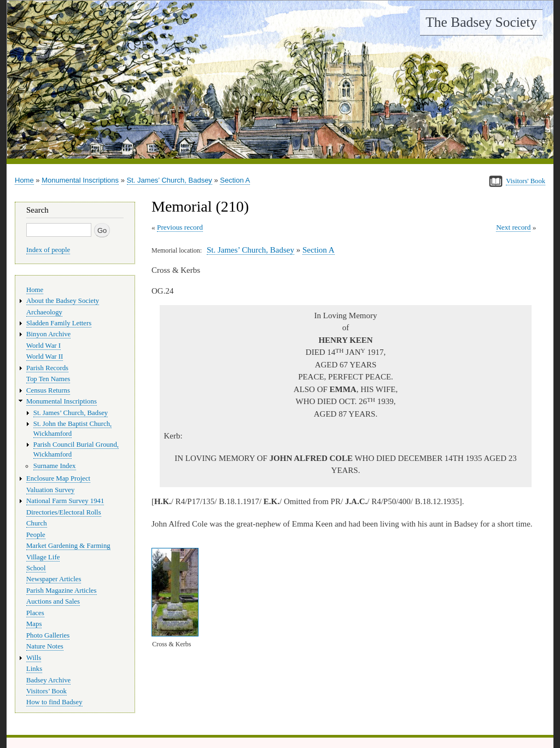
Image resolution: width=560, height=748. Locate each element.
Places (35, 613)
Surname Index (55, 466)
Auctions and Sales (53, 601)
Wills (34, 658)
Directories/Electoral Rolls (64, 512)
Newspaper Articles (54, 579)
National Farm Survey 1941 (65, 501)
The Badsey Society (481, 22)
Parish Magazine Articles (62, 591)
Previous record (180, 227)
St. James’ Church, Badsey (170, 180)
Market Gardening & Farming (68, 546)
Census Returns (48, 390)
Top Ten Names (48, 379)
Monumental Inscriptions (80, 180)
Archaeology (44, 312)
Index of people (48, 250)
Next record (513, 227)
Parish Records (47, 368)
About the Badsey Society (63, 301)
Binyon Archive (48, 334)
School (36, 568)
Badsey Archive (48, 680)
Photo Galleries (48, 635)
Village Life (43, 557)
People (36, 535)
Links (34, 669)
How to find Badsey (54, 702)
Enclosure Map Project (58, 478)
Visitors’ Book (46, 691)
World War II (45, 357)
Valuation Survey (50, 490)
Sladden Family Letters (59, 323)
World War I (43, 346)
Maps (34, 624)
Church (37, 523)
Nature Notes (45, 646)
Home (24, 180)
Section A (235, 180)
